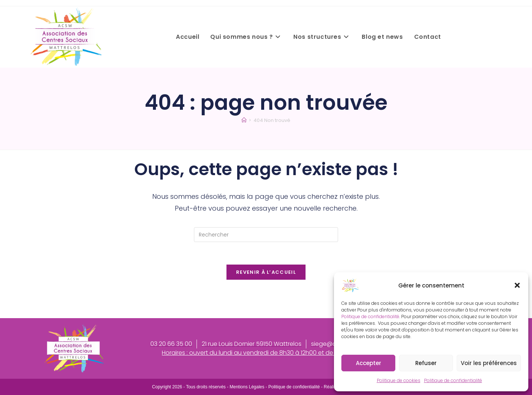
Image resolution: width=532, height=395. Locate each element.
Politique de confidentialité (370, 316)
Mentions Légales (247, 387)
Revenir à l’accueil (266, 272)
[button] (517, 285)
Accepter (369, 363)
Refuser (426, 363)
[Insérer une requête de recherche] (266, 235)
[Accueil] (244, 120)
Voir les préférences (489, 363)
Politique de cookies (399, 380)
